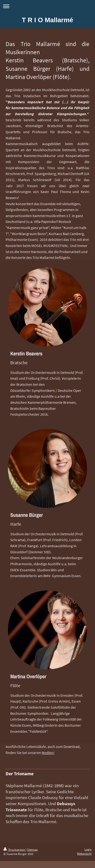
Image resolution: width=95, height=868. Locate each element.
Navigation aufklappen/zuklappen (47, 6)
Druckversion (15, 850)
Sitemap (32, 850)
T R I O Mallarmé (47, 20)
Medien (47, 753)
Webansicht (84, 854)
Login (88, 849)
